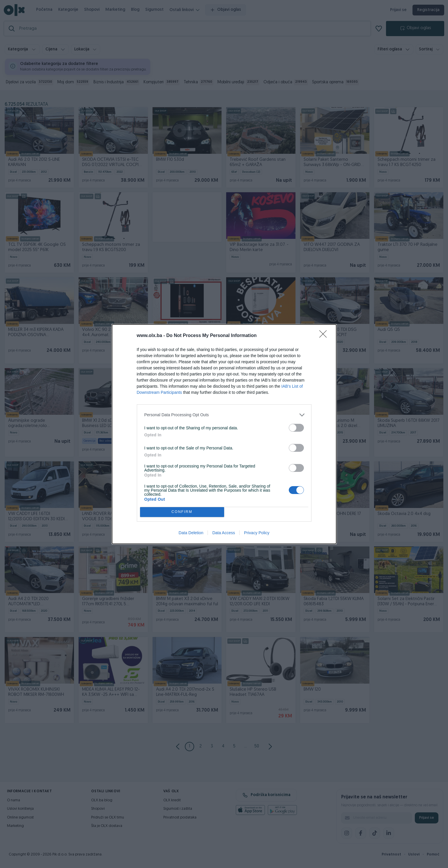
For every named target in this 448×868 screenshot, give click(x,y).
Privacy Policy (257, 533)
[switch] (296, 428)
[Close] (325, 336)
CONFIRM (182, 512)
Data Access (224, 533)
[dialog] (224, 434)
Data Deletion (191, 533)
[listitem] (224, 415)
